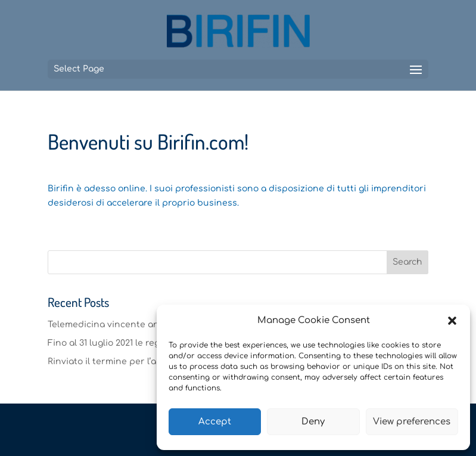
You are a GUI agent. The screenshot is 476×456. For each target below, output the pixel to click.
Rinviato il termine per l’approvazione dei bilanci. (154, 362)
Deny (313, 422)
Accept (215, 422)
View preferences (412, 422)
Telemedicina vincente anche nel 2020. (131, 325)
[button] (452, 321)
